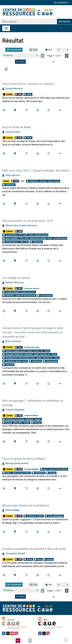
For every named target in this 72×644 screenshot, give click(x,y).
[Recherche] (28, 22)
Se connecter (61, 3)
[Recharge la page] (63, 50)
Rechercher (64, 21)
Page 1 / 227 (54, 56)
